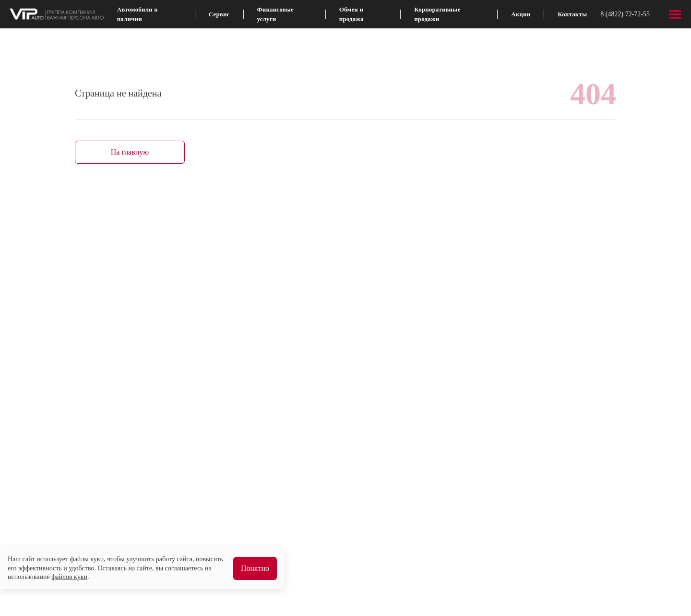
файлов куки (69, 577)
